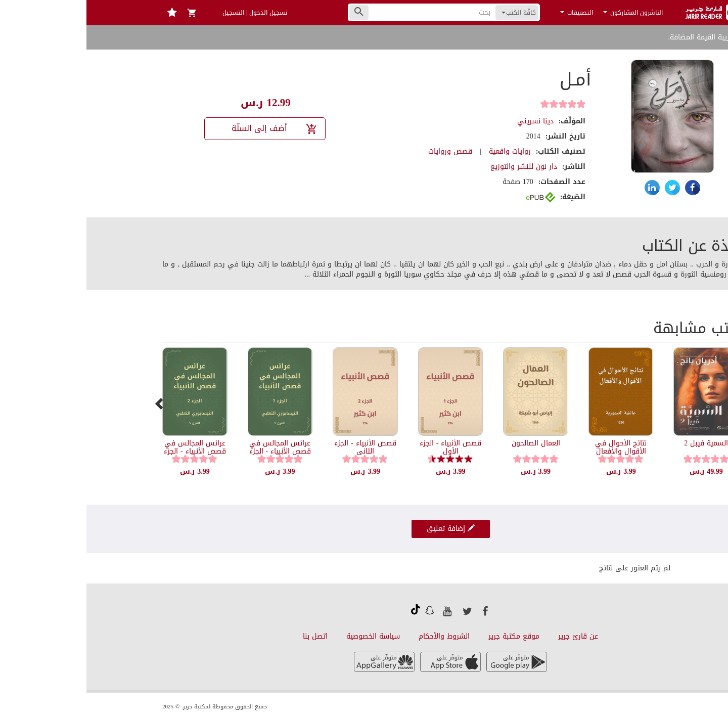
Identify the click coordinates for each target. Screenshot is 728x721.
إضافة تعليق (364, 529)
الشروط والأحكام (358, 636)
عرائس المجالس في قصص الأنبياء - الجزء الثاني (108, 451)
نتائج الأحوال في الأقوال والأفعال (534, 447)
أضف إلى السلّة (188, 128)
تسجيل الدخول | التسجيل (168, 13)
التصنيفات (490, 13)
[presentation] (73, 403)
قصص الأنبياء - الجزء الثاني (279, 447)
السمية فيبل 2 (620, 443)
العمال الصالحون (449, 443)
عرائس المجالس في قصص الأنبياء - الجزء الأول (194, 451)
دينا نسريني (449, 121)
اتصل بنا (229, 636)
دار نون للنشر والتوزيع (437, 167)
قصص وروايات (364, 151)
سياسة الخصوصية (287, 636)
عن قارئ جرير (492, 636)
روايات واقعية (423, 151)
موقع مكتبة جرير (427, 636)
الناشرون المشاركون (547, 13)
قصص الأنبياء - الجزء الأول (364, 447)
